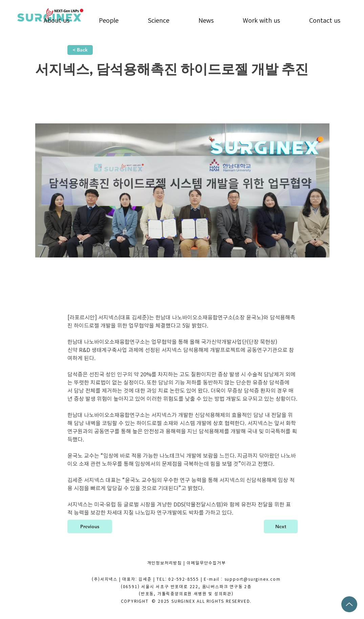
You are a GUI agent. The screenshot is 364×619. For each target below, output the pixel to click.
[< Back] (80, 50)
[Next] (281, 527)
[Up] (349, 604)
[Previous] (90, 527)
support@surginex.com (253, 579)
